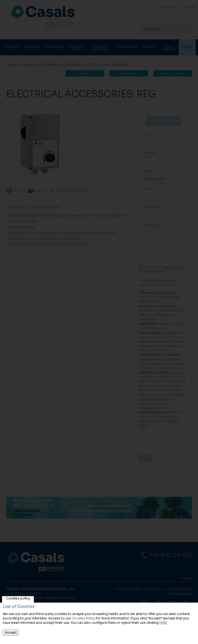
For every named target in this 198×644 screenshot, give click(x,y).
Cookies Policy (83, 618)
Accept (11, 632)
